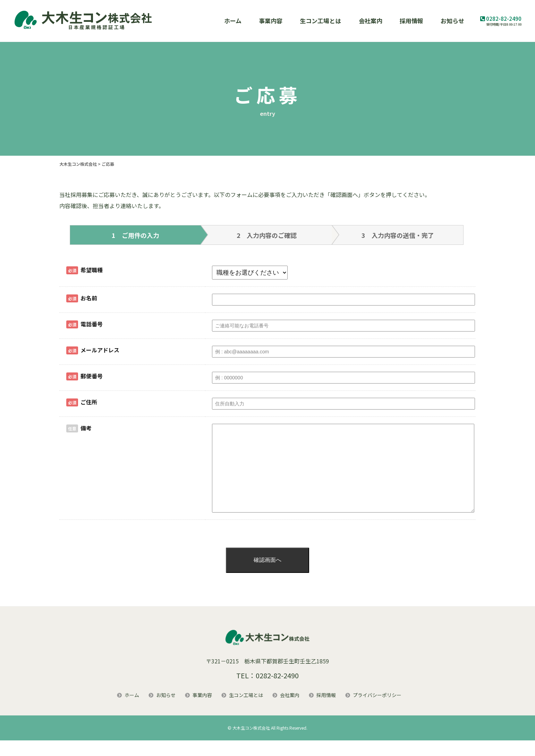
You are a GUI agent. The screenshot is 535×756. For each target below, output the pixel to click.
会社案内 (371, 21)
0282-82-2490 (504, 18)
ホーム (233, 21)
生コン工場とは (320, 21)
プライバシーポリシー (377, 711)
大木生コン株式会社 (251, 743)
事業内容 (271, 21)
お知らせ (452, 21)
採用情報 (411, 21)
